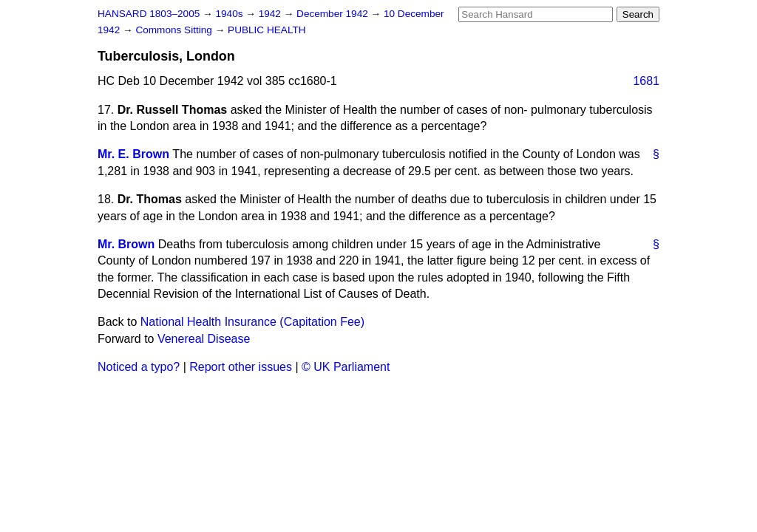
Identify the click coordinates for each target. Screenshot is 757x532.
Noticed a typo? (139, 367)
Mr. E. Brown (133, 154)
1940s (230, 14)
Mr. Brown (126, 244)
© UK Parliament (346, 367)
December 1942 (334, 14)
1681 (646, 81)
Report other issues (241, 367)
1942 (271, 14)
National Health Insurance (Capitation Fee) (252, 322)
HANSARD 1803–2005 (149, 14)
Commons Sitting (175, 30)
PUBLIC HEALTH (267, 30)
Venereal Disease (204, 339)
